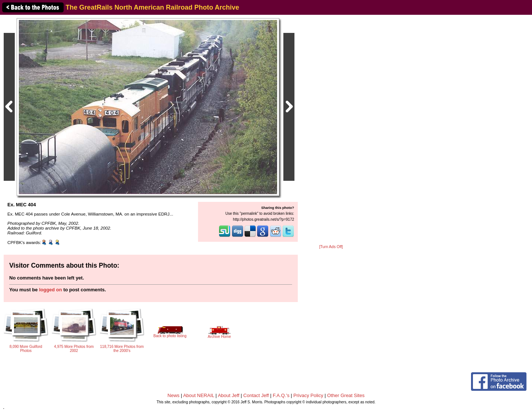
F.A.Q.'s (281, 395)
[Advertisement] (331, 130)
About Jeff (229, 395)
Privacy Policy (308, 395)
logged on (51, 290)
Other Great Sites (346, 395)
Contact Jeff (256, 395)
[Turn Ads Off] (331, 247)
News (173, 395)
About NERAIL (199, 395)
